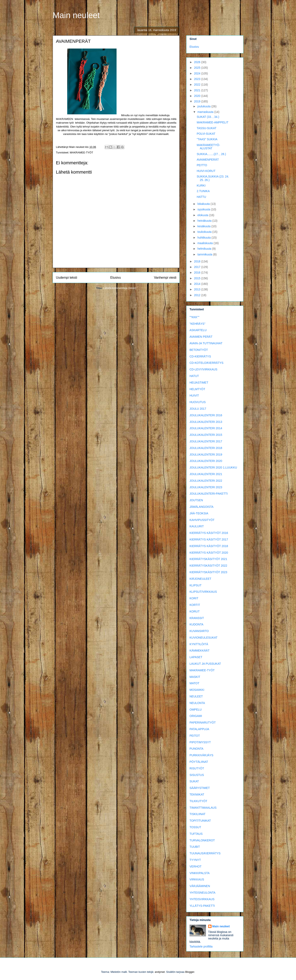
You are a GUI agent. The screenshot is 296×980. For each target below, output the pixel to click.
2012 (198, 295)
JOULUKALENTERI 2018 (206, 448)
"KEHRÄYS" (197, 324)
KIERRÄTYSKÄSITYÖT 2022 (208, 566)
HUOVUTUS (198, 402)
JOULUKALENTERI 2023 (206, 487)
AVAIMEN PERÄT (201, 337)
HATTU (201, 197)
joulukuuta (204, 106)
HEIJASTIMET (199, 383)
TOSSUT (195, 827)
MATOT (194, 683)
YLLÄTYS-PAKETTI (202, 906)
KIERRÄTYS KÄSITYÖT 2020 (209, 553)
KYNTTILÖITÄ (199, 644)
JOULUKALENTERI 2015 (206, 435)
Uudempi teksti (66, 278)
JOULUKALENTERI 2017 (206, 441)
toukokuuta (205, 232)
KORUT (195, 611)
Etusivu (116, 278)
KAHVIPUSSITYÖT (202, 520)
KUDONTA (196, 624)
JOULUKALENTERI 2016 (206, 415)
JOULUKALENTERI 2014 (206, 428)
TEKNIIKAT (197, 794)
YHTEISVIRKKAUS (202, 899)
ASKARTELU (198, 330)
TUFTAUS (196, 834)
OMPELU (196, 710)
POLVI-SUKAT (206, 134)
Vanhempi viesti (165, 278)
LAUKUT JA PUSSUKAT (205, 664)
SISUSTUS (197, 775)
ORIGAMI (196, 716)
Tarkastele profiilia (201, 946)
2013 (198, 289)
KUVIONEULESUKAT (203, 638)
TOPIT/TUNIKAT (200, 821)
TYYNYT (195, 860)
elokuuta (203, 215)
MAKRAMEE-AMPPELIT (213, 122)
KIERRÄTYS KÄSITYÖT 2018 (209, 546)
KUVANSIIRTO (199, 631)
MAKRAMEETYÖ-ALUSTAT (208, 147)
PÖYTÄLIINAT (199, 762)
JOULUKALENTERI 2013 (206, 422)
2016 (198, 273)
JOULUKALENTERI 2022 (206, 481)
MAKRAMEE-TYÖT (81, 153)
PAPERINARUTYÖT (203, 723)
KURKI (201, 186)
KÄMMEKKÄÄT (199, 651)
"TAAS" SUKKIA (207, 139)
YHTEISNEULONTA (202, 893)
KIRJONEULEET (200, 579)
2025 (198, 68)
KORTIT (195, 605)
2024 (198, 73)
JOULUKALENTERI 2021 (206, 474)
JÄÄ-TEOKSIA (199, 513)
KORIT (194, 598)
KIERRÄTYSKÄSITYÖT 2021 (208, 559)
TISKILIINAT (198, 814)
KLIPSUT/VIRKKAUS (203, 592)
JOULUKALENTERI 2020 (206, 461)
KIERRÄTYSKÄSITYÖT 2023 (208, 572)
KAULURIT (197, 526)
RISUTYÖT (197, 768)
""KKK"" (194, 317)
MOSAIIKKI (197, 690)
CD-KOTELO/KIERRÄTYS (206, 363)
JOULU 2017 (198, 409)
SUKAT (194, 781)
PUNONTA (196, 749)
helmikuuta (205, 249)
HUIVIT (194, 395)
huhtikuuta (204, 238)
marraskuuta (206, 112)
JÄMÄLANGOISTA (201, 507)
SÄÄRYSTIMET (200, 788)
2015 (198, 278)
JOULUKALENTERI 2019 (206, 455)
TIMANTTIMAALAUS (203, 808)
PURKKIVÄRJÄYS (201, 755)
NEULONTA (197, 703)
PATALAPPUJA (199, 729)
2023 (198, 79)
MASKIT (195, 677)
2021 (198, 90)
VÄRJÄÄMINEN (200, 886)
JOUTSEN (196, 500)
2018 (198, 261)
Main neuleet (76, 15)
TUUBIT (195, 847)
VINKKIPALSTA (200, 873)
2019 (198, 101)
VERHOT (195, 866)
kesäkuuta (204, 226)
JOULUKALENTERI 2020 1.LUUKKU (213, 467)
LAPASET (196, 657)
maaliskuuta (205, 243)
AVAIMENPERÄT (208, 160)
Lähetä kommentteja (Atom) (120, 288)
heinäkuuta (205, 221)
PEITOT (195, 736)
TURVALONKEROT (202, 840)
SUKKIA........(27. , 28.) (211, 154)
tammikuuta (205, 254)
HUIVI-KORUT (206, 171)
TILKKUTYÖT (198, 801)
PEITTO (202, 165)
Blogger (190, 972)
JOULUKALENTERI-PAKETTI (209, 494)
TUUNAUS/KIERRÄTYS (205, 853)
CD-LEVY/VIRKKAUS (203, 369)
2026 (198, 62)
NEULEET (196, 696)
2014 (198, 284)
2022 (198, 85)
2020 (198, 96)
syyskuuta (204, 209)
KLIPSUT (195, 585)
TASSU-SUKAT (207, 128)
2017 (198, 267)
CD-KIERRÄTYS (200, 356)
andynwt (160, 972)
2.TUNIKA (203, 191)
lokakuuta (204, 204)
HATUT (194, 376)
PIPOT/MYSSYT (200, 742)
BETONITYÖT (199, 350)
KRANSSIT (197, 618)
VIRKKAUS (197, 879)
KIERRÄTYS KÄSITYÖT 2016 (209, 533)
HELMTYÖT (197, 389)
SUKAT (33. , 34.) (208, 117)
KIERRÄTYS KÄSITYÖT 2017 (209, 539)
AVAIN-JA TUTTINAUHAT (206, 343)
